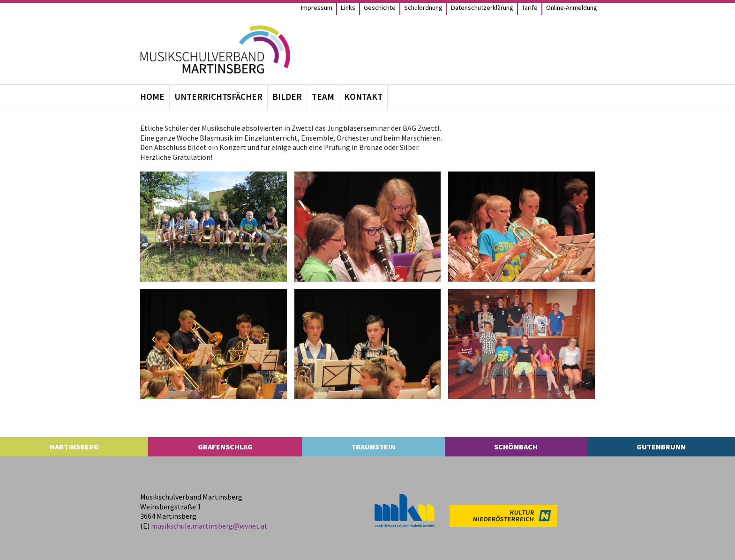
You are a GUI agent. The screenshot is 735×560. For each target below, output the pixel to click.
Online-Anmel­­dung (572, 7)
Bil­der (287, 97)
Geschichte (380, 7)
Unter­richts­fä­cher (218, 97)
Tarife (530, 7)
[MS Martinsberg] (215, 49)
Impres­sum (317, 7)
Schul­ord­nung (423, 7)
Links (348, 7)
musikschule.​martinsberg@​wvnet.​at (209, 526)
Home (152, 97)
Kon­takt (363, 97)
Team (323, 97)
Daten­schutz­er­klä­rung (482, 7)
